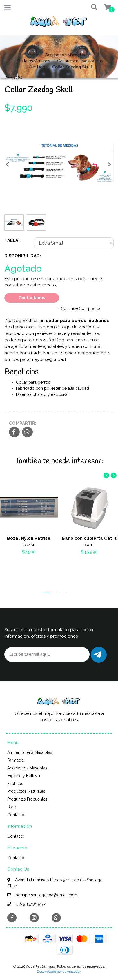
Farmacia (16, 760)
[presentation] (7, 166)
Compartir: (23, 423)
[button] (92, 8)
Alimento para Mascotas (30, 752)
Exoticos (15, 784)
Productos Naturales (26, 791)
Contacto (16, 815)
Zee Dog (37, 67)
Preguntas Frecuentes (27, 799)
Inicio (33, 55)
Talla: (12, 241)
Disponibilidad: (23, 256)
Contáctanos (32, 298)
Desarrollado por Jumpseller (59, 972)
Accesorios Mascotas (65, 55)
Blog (12, 807)
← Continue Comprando (79, 308)
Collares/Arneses (34, 61)
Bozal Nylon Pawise (29, 538)
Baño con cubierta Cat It (89, 538)
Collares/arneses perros (80, 61)
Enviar (98, 655)
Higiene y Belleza (24, 776)
